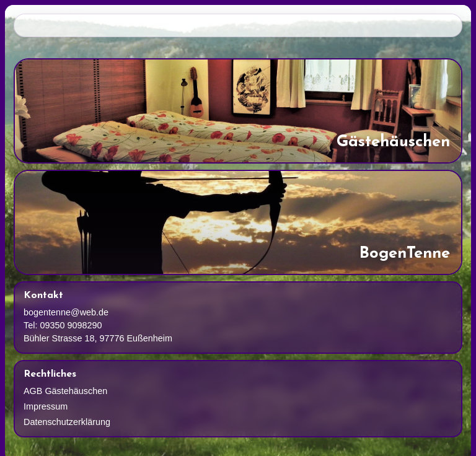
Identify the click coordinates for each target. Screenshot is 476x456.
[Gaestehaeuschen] (238, 111)
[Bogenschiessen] (238, 222)
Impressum (46, 406)
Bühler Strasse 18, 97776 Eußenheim (98, 338)
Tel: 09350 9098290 (63, 325)
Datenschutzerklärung (67, 422)
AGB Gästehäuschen (65, 391)
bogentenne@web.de (66, 312)
